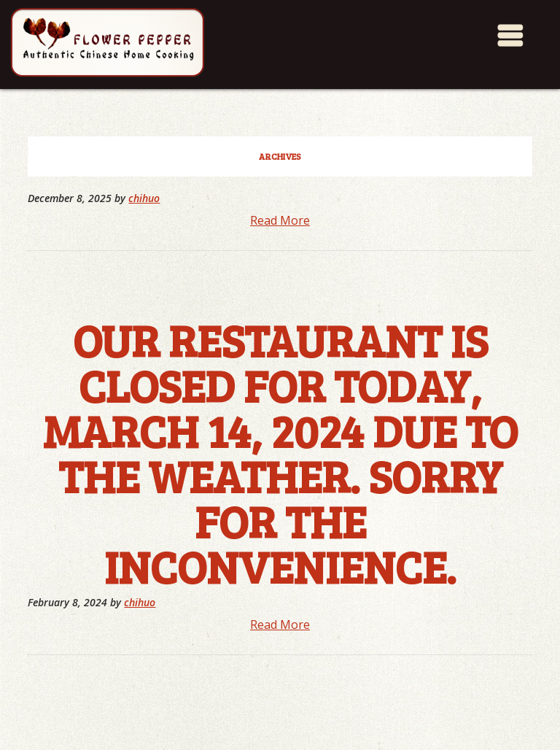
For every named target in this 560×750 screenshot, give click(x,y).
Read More (280, 220)
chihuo (144, 198)
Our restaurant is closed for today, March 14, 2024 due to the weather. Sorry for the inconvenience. (280, 452)
